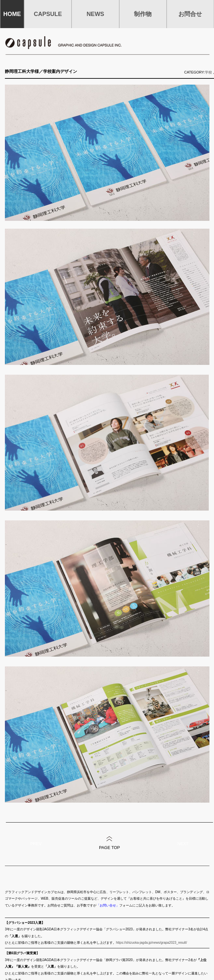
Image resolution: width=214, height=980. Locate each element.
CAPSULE (48, 14)
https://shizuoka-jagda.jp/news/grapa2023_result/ (151, 943)
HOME (12, 14)
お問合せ (190, 14)
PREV (36, 844)
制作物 (143, 14)
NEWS (95, 14)
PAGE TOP (109, 848)
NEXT (183, 844)
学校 (208, 72)
